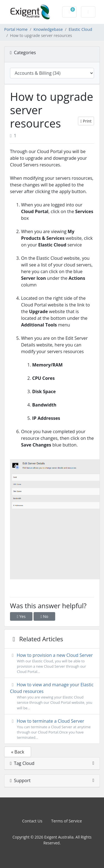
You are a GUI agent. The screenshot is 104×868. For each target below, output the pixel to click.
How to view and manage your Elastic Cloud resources (52, 696)
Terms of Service (67, 821)
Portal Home (16, 29)
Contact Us (32, 821)
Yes (21, 616)
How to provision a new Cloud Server (52, 663)
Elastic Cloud (81, 29)
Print (86, 121)
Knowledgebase (48, 29)
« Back (18, 752)
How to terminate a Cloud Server (52, 729)
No (44, 616)
